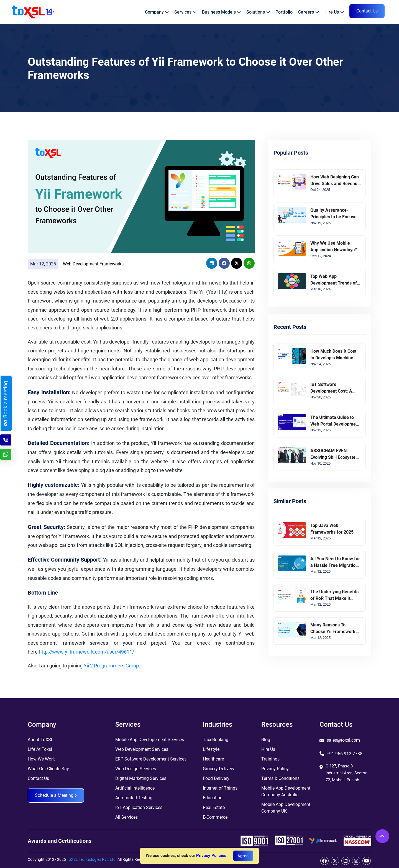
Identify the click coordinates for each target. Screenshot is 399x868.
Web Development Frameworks (93, 264)
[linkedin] (346, 861)
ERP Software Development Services (151, 759)
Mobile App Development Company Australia (286, 791)
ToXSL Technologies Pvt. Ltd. (92, 860)
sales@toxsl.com (343, 740)
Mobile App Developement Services (150, 740)
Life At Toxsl (40, 749)
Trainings (270, 759)
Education (213, 798)
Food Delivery (216, 778)
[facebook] (324, 861)
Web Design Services (136, 769)
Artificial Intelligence (135, 788)
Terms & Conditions (280, 778)
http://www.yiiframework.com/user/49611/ (86, 652)
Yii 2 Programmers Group (111, 666)
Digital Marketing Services (141, 778)
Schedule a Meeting (56, 795)
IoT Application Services (139, 807)
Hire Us (268, 749)
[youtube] (367, 861)
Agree (243, 856)
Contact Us (38, 778)
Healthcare (213, 759)
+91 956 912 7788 (345, 754)
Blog (266, 740)
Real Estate (214, 807)
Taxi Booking (216, 740)
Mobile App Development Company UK (286, 808)
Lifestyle (211, 749)
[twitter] (335, 861)
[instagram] (356, 861)
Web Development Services (142, 749)
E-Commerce (215, 817)
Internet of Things (220, 788)
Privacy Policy (275, 769)
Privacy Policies (211, 856)
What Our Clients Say (48, 769)
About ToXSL (41, 740)
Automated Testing (134, 798)
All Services (126, 817)
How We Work (41, 759)
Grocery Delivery (219, 769)
